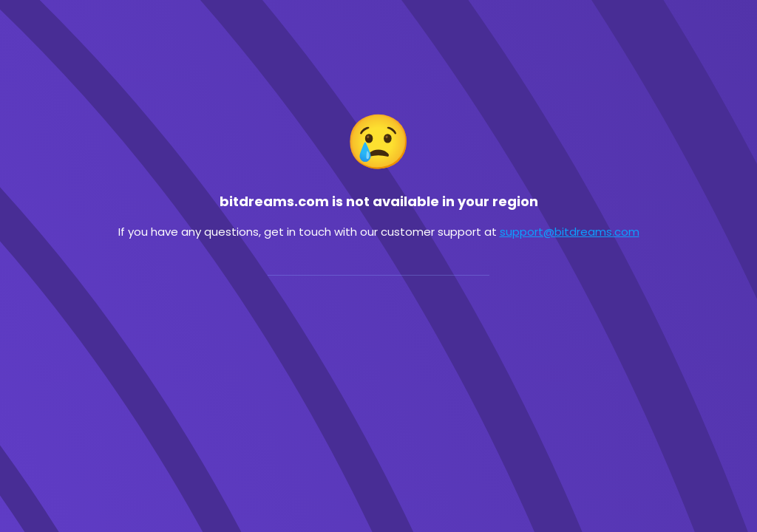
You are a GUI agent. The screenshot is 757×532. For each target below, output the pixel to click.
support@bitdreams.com (570, 232)
